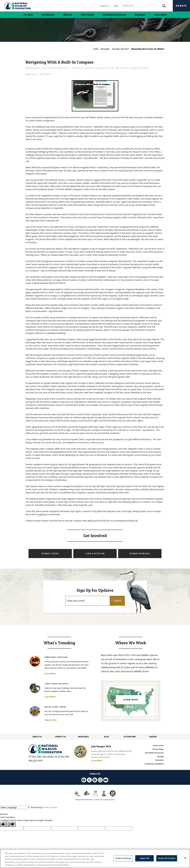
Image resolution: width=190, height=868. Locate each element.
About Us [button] (68, 15)
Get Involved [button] (48, 15)
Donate (181, 6)
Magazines (105, 49)
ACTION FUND (130, 737)
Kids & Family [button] (88, 15)
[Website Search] (144, 6)
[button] (117, 601)
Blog (116, 6)
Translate (50, 807)
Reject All (145, 858)
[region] (95, 858)
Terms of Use (158, 746)
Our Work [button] (28, 15)
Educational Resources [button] (114, 15)
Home (96, 49)
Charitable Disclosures (154, 753)
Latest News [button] (161, 15)
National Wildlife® (120, 49)
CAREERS (153, 737)
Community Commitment (154, 764)
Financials (159, 760)
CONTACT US (60, 737)
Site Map (160, 757)
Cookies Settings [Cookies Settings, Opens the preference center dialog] (123, 858)
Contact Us (104, 6)
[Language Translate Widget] (15, 807)
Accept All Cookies (167, 858)
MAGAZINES (83, 737)
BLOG (107, 737)
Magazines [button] (140, 15)
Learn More (50, 673)
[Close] (185, 858)
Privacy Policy (158, 749)
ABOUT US (37, 737)
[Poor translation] (11, 824)
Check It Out (51, 720)
